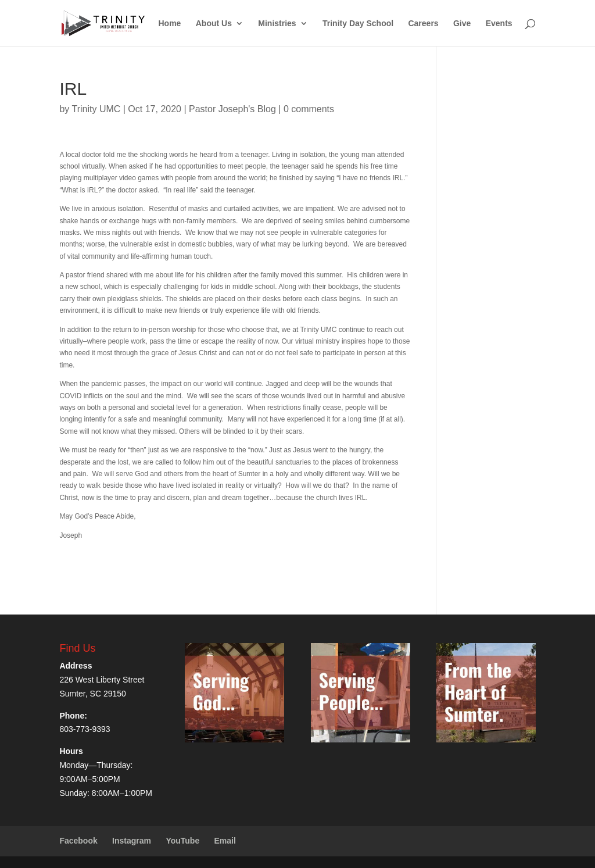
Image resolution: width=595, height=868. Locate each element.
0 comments (309, 109)
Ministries (277, 24)
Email (225, 841)
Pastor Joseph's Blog (232, 109)
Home (169, 24)
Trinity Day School (358, 24)
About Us (214, 24)
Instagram (132, 841)
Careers (423, 24)
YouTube (182, 841)
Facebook (78, 841)
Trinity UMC (96, 109)
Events (499, 24)
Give (462, 24)
